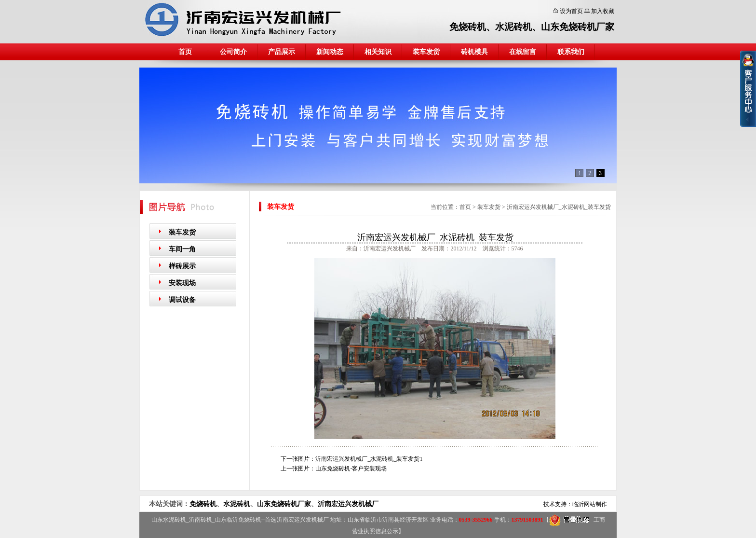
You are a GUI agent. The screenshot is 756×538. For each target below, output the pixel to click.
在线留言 (523, 52)
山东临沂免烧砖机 (238, 520)
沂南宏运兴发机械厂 (348, 504)
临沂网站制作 (590, 504)
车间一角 (182, 249)
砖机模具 (474, 52)
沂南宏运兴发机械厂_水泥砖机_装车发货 (559, 207)
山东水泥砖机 (169, 520)
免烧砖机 (468, 27)
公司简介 (233, 52)
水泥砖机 (513, 27)
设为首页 (571, 11)
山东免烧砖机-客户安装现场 (351, 469)
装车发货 (426, 52)
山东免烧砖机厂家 (578, 27)
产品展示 (282, 52)
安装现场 (182, 283)
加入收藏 (603, 11)
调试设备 (182, 300)
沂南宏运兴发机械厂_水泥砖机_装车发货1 (369, 459)
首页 (185, 52)
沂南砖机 (201, 520)
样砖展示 (182, 266)
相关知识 (378, 52)
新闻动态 (330, 52)
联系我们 (571, 52)
